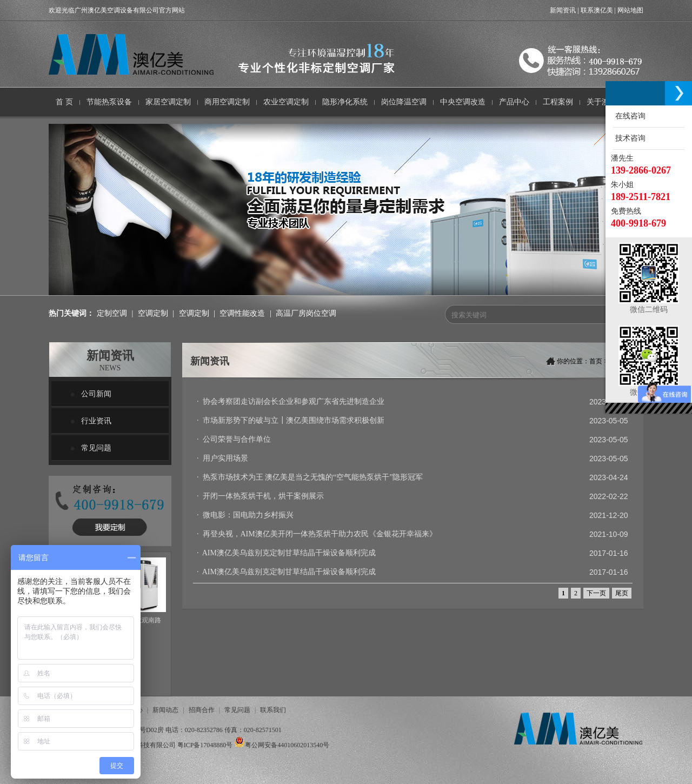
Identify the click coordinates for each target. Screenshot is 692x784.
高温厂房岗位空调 (306, 313)
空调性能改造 (242, 313)
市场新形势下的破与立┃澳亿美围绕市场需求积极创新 (294, 420)
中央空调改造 (463, 102)
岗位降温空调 (404, 102)
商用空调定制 (227, 102)
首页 (596, 361)
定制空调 (112, 313)
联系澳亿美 (597, 10)
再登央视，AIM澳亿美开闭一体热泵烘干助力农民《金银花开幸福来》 (320, 534)
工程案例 (558, 102)
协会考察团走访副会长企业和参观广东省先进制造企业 (294, 401)
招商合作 (202, 710)
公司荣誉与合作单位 (237, 439)
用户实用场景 (225, 458)
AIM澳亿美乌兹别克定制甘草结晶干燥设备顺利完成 (289, 553)
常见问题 (96, 448)
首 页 (64, 102)
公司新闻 (96, 394)
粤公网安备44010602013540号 (287, 745)
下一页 (596, 593)
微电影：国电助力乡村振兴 (248, 515)
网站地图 (630, 10)
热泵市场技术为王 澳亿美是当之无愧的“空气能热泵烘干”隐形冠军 (313, 477)
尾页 (622, 593)
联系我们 (273, 710)
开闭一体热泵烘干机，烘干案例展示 (263, 496)
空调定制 (153, 313)
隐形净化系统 (345, 102)
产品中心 (514, 102)
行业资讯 (96, 421)
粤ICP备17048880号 (205, 745)
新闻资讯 (563, 10)
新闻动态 (165, 710)
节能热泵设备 (109, 102)
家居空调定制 (168, 102)
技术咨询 (629, 138)
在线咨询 (629, 116)
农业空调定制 (286, 102)
